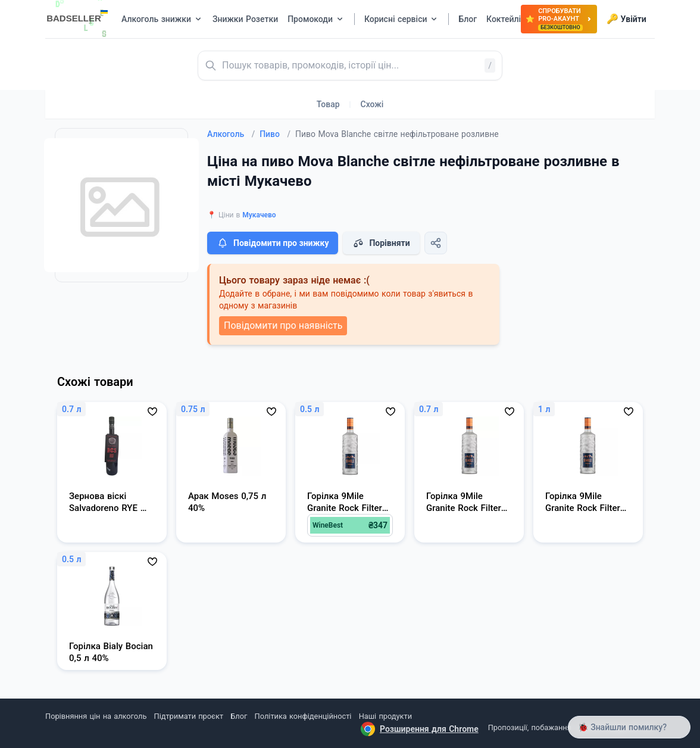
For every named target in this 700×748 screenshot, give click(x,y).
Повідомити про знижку (273, 243)
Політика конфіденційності (303, 716)
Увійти (626, 19)
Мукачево (259, 215)
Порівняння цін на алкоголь (96, 716)
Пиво (275, 134)
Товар (328, 104)
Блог (239, 716)
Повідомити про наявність (283, 325)
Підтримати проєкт (189, 716)
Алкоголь (231, 134)
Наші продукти (385, 716)
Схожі (372, 104)
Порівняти (381, 243)
